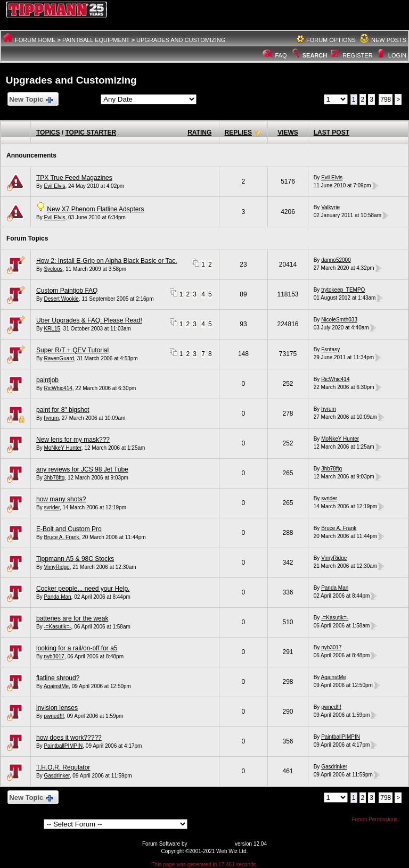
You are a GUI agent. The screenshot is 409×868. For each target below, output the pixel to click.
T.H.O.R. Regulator (63, 767)
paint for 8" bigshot (63, 410)
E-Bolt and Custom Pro (69, 529)
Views (288, 133)
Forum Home (35, 40)
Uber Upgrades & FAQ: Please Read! (89, 320)
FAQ (281, 55)
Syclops (53, 269)
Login (397, 55)
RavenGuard (59, 358)
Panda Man (57, 597)
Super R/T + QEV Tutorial (72, 350)
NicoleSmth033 (339, 320)
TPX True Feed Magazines (74, 178)
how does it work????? (69, 738)
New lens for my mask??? (73, 440)
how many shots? (61, 499)
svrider (51, 507)
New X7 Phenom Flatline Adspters (95, 209)
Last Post (332, 133)
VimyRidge (56, 567)
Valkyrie (330, 207)
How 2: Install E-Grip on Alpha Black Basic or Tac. (107, 261)
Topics (48, 133)
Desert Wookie (61, 299)
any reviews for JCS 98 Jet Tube (82, 469)
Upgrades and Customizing (181, 40)
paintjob (47, 380)
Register (357, 55)
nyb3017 (54, 656)
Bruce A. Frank (61, 537)
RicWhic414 (58, 388)
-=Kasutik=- (57, 627)
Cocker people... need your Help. (83, 589)
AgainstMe (56, 686)
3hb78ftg (54, 478)
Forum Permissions (377, 819)
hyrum (51, 418)
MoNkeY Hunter (62, 448)
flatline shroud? (58, 678)
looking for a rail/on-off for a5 (77, 648)
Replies (238, 133)
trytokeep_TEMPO (343, 290)
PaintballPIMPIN (63, 746)
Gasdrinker (56, 776)
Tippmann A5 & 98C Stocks (75, 559)
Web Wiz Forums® (211, 844)
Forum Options (331, 40)
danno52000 (336, 260)
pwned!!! (54, 716)
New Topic (31, 100)
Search (309, 55)
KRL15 (52, 329)
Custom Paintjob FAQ (67, 291)
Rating (199, 133)
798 (386, 100)
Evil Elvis (54, 186)
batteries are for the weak (72, 618)
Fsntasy (330, 349)
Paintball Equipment (96, 40)
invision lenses (57, 708)
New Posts (389, 40)
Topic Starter (91, 133)
